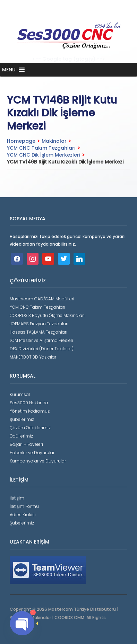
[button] (9, 70)
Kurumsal (20, 394)
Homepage (21, 141)
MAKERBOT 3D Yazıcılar (33, 357)
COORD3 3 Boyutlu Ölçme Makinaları (47, 315)
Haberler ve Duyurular (32, 453)
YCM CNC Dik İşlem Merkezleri (44, 155)
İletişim (17, 498)
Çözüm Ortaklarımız (30, 428)
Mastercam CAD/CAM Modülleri (42, 299)
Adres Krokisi (23, 515)
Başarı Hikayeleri (26, 444)
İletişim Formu (24, 506)
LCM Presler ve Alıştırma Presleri (41, 340)
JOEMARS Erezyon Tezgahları (39, 324)
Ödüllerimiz (21, 436)
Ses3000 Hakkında (29, 403)
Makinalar (54, 141)
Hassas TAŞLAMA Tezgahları (38, 332)
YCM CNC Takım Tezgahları (41, 148)
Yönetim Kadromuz (30, 411)
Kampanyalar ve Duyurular (38, 461)
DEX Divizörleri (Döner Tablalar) (42, 349)
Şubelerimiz (22, 419)
